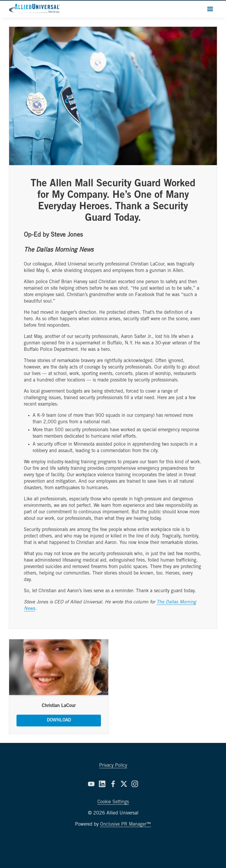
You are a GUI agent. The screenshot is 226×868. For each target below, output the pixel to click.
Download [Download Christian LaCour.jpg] (59, 720)
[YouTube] (91, 784)
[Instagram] (135, 784)
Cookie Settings (113, 802)
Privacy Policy (113, 766)
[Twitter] (124, 784)
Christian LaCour (59, 706)
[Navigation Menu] (210, 9)
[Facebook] (113, 784)
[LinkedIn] (102, 784)
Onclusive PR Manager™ (126, 824)
